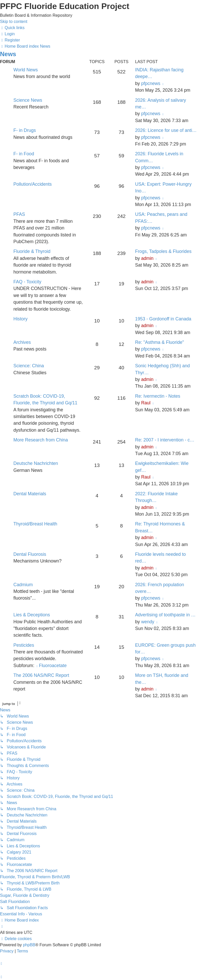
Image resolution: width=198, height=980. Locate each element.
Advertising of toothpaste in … (165, 615)
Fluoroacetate (51, 666)
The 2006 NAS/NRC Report (41, 675)
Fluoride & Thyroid (32, 251)
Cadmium (23, 585)
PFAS (19, 214)
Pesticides (24, 645)
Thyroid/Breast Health (35, 524)
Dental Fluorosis (30, 554)
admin (147, 258)
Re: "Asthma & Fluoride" (159, 342)
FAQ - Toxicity (27, 282)
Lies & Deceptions (32, 615)
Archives (22, 342)
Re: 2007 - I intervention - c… (165, 440)
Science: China (29, 366)
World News (26, 70)
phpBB (29, 945)
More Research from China (41, 440)
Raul (146, 403)
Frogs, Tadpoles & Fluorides (163, 251)
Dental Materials (30, 494)
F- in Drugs (25, 130)
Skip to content (14, 22)
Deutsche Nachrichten (36, 463)
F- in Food (24, 154)
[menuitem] (7, 34)
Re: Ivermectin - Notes (158, 396)
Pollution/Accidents (33, 184)
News (8, 54)
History (20, 319)
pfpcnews (151, 83)
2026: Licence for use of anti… (166, 130)
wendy (148, 622)
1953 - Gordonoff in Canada (163, 319)
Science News (28, 100)
